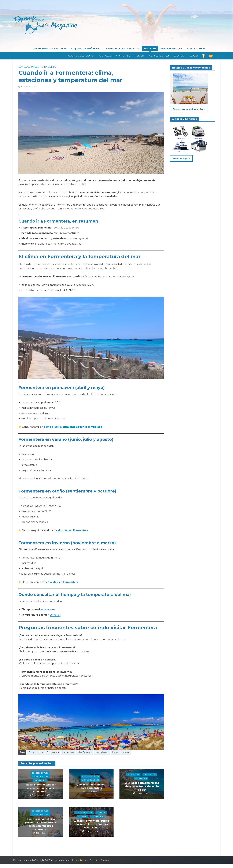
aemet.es (55, 615)
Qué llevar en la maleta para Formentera (91, 786)
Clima (31, 752)
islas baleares (102, 752)
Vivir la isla (124, 56)
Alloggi (193, 56)
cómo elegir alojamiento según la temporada (73, 427)
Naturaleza (105, 56)
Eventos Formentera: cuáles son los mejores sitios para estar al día (91, 824)
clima (41, 752)
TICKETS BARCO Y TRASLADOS (122, 49)
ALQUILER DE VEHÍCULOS (85, 49)
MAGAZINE (150, 49)
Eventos (179, 56)
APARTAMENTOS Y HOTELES (50, 49)
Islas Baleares (85, 752)
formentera (53, 752)
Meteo (116, 752)
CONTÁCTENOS (196, 49)
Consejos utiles (159, 56)
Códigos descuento (81, 56)
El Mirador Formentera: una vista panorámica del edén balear (142, 786)
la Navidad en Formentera (61, 582)
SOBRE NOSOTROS (172, 49)
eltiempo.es (48, 609)
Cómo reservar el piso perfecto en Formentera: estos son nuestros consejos (41, 824)
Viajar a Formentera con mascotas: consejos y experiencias (41, 788)
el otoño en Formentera (73, 530)
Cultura (140, 56)
